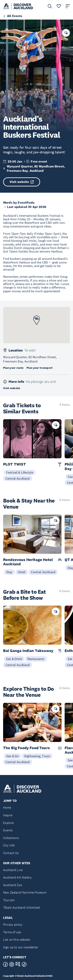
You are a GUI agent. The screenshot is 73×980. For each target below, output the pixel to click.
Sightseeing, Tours (37, 756)
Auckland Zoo (13, 885)
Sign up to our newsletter (21, 947)
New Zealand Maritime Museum (25, 892)
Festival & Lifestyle (20, 472)
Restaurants (36, 659)
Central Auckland (18, 478)
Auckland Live (13, 870)
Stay (9, 572)
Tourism (9, 900)
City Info (9, 845)
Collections (11, 838)
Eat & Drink (14, 659)
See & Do (12, 756)
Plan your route (13, 368)
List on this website (17, 940)
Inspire (8, 815)
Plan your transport (40, 368)
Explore (8, 823)
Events (8, 830)
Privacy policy (13, 925)
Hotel (22, 572)
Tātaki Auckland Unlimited (21, 908)
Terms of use (12, 932)
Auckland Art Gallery (17, 877)
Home (7, 808)
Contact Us (11, 853)
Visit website (22, 182)
